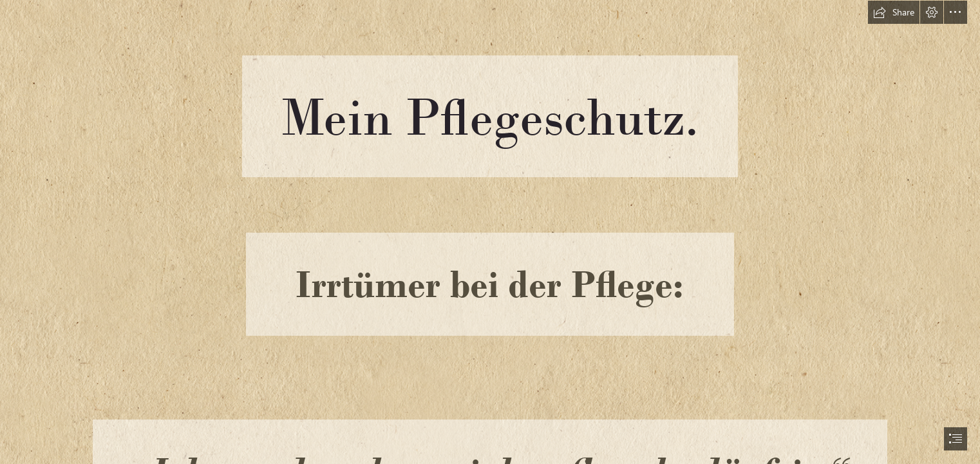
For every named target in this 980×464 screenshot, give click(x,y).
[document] (490, 232)
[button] (894, 12)
